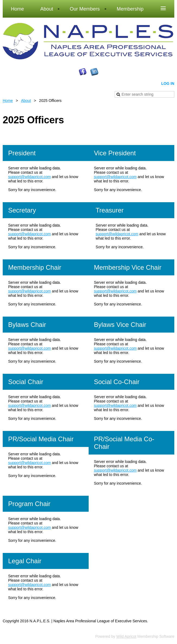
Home (8, 101)
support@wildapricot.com (29, 177)
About (26, 101)
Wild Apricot (126, 636)
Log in (168, 83)
